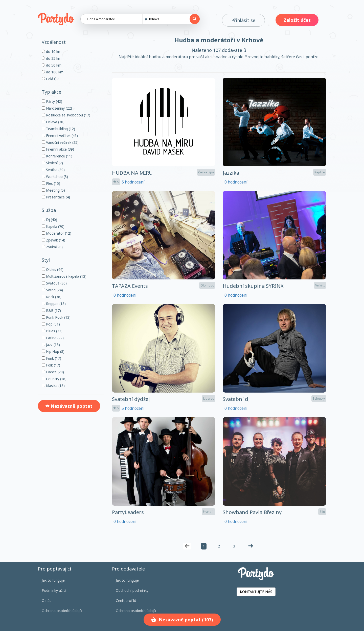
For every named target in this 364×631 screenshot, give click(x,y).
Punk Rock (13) (56, 317)
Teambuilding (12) (58, 129)
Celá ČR (50, 79)
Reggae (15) (54, 304)
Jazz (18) (51, 345)
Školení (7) (52, 163)
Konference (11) (57, 156)
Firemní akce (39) (58, 149)
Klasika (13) (53, 386)
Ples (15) (51, 183)
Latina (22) (53, 338)
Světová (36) (54, 283)
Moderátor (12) (56, 233)
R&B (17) (51, 310)
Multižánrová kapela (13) (64, 276)
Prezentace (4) (56, 197)
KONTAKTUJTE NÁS (256, 592)
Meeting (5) (53, 190)
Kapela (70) (53, 226)
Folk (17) (51, 365)
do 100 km (53, 72)
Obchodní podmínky (132, 590)
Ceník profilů (126, 601)
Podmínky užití (54, 590)
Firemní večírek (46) (60, 136)
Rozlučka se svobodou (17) (66, 115)
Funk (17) (51, 358)
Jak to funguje (53, 580)
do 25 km (52, 58)
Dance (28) (53, 372)
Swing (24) (52, 290)
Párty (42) (52, 101)
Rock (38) (52, 297)
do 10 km (52, 52)
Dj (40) (49, 220)
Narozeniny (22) (57, 108)
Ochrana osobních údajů (62, 611)
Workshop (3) (55, 177)
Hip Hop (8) (53, 351)
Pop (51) (51, 324)
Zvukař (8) (52, 247)
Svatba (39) (53, 170)
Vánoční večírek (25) (60, 142)
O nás (47, 601)
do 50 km (52, 65)
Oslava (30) (53, 122)
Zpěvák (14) (53, 240)
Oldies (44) (53, 269)
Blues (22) (52, 331)
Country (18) (54, 379)
